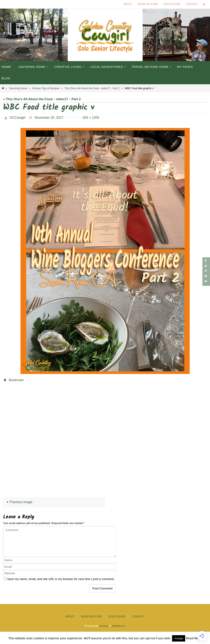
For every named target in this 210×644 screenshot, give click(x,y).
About (128, 4)
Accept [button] (179, 638)
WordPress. (119, 626)
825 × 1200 (91, 118)
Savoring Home (18, 88)
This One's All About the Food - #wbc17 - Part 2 (92, 88)
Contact (192, 4)
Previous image (19, 502)
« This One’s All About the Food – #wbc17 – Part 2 (42, 99)
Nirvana (104, 626)
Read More (194, 638)
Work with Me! (148, 4)
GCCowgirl (18, 118)
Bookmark (16, 380)
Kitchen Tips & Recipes (46, 88)
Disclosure (172, 4)
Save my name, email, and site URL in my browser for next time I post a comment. (61, 579)
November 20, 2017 (49, 118)
